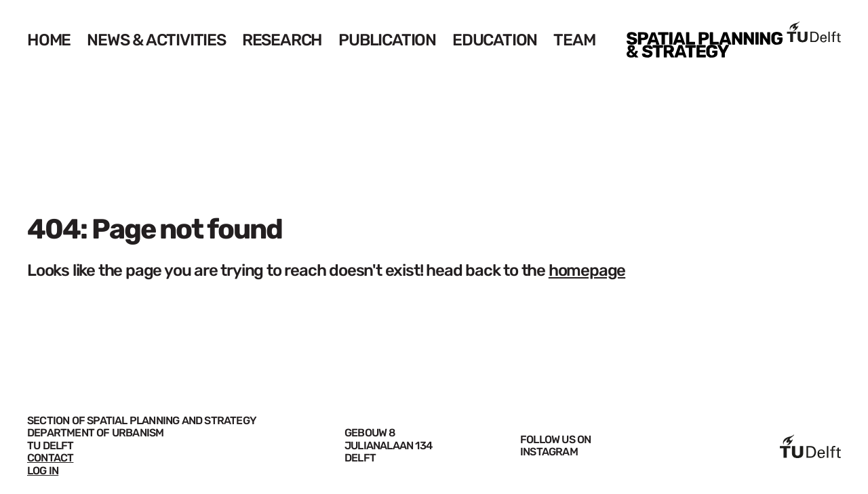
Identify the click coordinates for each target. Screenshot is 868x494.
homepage (587, 270)
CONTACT (50, 458)
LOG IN (43, 471)
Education (495, 40)
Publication (387, 40)
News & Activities (156, 40)
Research (282, 40)
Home (49, 40)
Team (574, 40)
